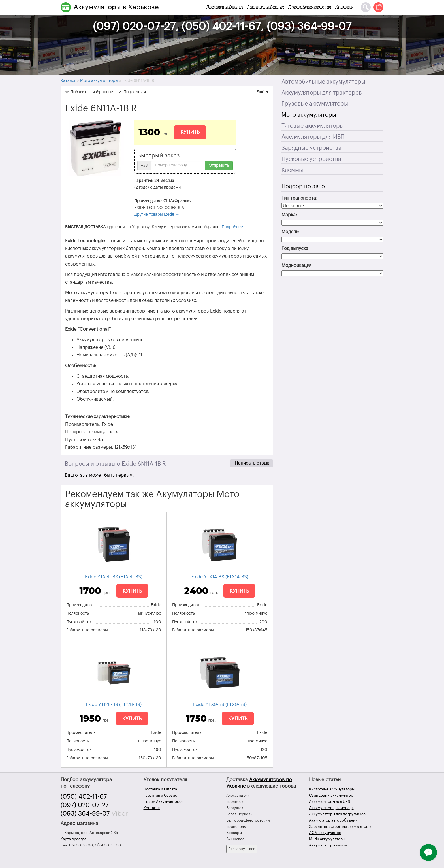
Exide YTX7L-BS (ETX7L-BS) (114, 577)
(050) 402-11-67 (84, 797)
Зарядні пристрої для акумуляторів (340, 827)
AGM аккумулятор (325, 833)
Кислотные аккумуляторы (332, 789)
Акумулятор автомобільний (333, 820)
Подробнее (232, 227)
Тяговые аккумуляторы (313, 126)
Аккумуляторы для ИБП (313, 137)
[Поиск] (366, 7)
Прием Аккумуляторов (310, 7)
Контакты (345, 7)
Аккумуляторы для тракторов (322, 93)
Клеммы (292, 170)
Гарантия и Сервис (266, 7)
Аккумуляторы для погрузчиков (337, 814)
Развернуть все (242, 849)
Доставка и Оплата (225, 7)
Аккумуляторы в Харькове (116, 7)
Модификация (296, 266)
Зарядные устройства (311, 148)
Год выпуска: (296, 249)
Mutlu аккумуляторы (327, 839)
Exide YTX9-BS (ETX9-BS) (220, 705)
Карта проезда (73, 839)
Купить (190, 132)
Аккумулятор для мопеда (331, 808)
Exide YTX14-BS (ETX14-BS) (220, 577)
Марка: (289, 215)
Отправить (219, 166)
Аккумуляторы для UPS (330, 802)
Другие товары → (157, 215)
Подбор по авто (303, 187)
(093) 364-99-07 (85, 814)
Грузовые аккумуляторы (315, 104)
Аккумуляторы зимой (328, 845)
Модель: (291, 232)
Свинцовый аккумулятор (331, 795)
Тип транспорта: (299, 198)
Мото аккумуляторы (309, 115)
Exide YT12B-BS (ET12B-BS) (114, 705)
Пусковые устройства (311, 159)
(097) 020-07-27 (85, 805)
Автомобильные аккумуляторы (323, 82)
